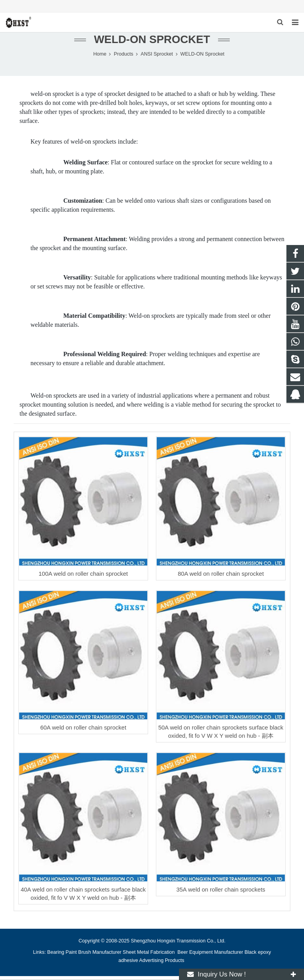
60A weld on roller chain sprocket (83, 728)
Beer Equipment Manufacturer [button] (210, 953)
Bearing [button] (56, 953)
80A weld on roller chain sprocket (221, 574)
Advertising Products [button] (162, 961)
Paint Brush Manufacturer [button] (94, 953)
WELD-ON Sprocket (152, 40)
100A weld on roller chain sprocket (83, 574)
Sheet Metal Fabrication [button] (149, 953)
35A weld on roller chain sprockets (221, 890)
